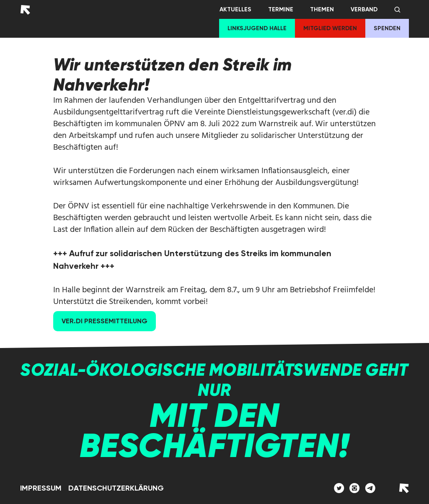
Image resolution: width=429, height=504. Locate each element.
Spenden (387, 28)
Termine (281, 9)
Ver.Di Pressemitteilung (105, 321)
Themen (322, 9)
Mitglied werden (330, 28)
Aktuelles (235, 9)
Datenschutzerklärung (116, 488)
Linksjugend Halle (257, 28)
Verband (364, 9)
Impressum (41, 488)
